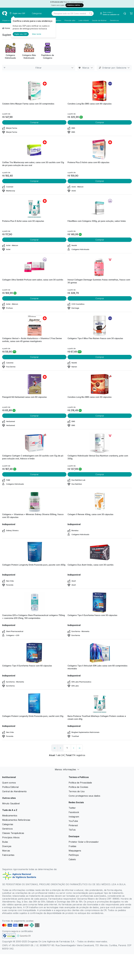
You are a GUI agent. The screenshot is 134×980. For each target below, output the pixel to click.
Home (7, 28)
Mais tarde (37, 34)
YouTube (73, 821)
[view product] (34, 91)
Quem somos (9, 783)
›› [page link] (80, 748)
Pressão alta (70, 20)
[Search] (91, 13)
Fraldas (72, 846)
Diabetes (57, 20)
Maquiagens (75, 851)
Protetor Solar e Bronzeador (84, 842)
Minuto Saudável (11, 803)
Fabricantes (8, 855)
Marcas (6, 851)
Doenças (7, 846)
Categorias (8, 824)
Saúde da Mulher (99, 20)
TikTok (72, 830)
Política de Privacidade (80, 783)
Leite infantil (84, 20)
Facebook (74, 812)
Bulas (5, 842)
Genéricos (114, 20)
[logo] (5, 13)
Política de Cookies (78, 787)
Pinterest (73, 825)
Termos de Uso (77, 791)
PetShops (74, 855)
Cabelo (72, 859)
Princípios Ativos (11, 837)
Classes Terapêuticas (13, 833)
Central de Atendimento (14, 791)
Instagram (74, 817)
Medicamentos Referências (16, 820)
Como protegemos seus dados (84, 796)
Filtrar (39, 68)
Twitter (72, 808)
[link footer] (9, 936)
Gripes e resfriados (10, 20)
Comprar (34, 122)
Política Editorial (10, 787)
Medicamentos (10, 816)
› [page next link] (74, 748)
